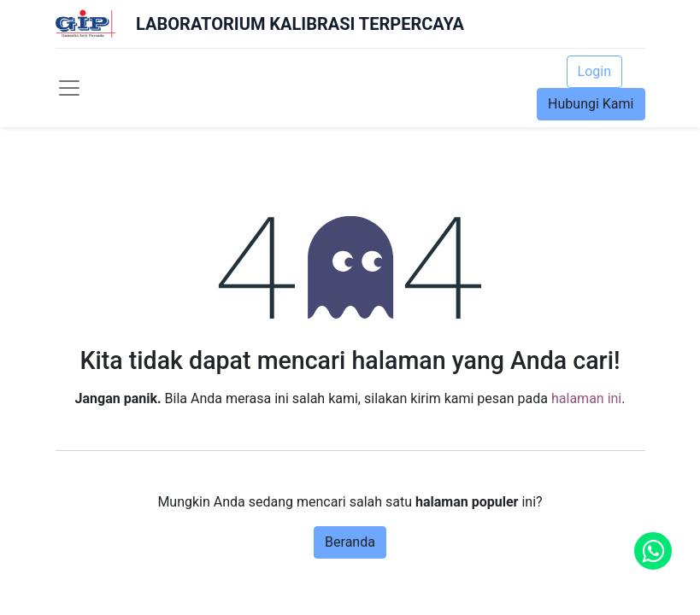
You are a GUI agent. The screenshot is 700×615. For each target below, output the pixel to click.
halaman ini (586, 398)
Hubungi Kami (591, 104)
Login (594, 71)
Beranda (350, 542)
